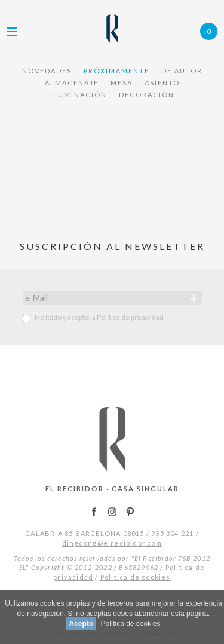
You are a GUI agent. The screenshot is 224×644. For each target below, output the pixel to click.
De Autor (182, 71)
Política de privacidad (130, 317)
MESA (122, 83)
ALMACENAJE (72, 83)
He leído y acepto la (93, 318)
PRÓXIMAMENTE (116, 71)
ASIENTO (162, 83)
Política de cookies (136, 577)
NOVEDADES (47, 71)
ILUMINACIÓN (79, 95)
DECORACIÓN (147, 95)
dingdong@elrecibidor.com (112, 543)
